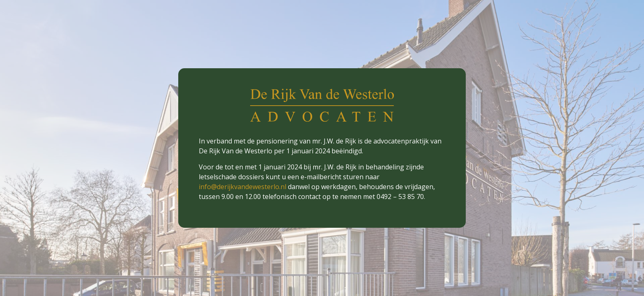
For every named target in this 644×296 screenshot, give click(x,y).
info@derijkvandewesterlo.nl (243, 187)
